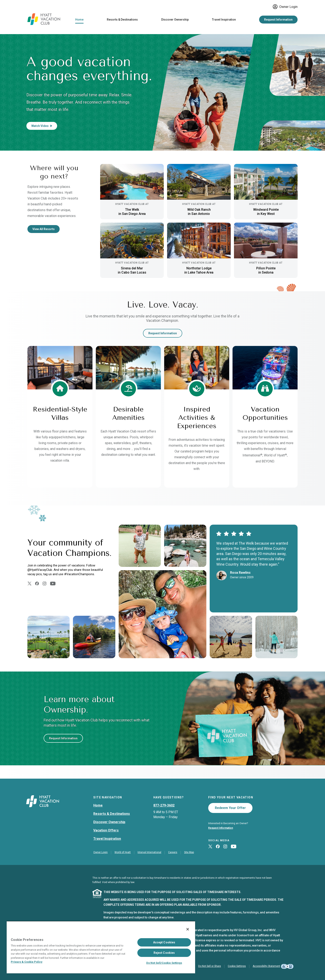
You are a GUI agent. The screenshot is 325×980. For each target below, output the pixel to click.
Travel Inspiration (224, 20)
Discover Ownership (175, 20)
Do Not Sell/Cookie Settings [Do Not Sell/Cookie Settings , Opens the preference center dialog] (164, 963)
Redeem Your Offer (230, 808)
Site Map (189, 852)
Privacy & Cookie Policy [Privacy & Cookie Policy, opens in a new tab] (27, 962)
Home (79, 20)
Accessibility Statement (266, 966)
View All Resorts (44, 229)
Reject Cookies (164, 953)
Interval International (149, 852)
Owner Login (285, 7)
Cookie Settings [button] (237, 966)
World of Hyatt (123, 852)
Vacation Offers (106, 830)
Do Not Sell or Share (210, 966)
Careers (173, 852)
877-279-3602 (164, 805)
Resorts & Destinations (122, 20)
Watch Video (42, 126)
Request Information (278, 20)
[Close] (188, 929)
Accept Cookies (164, 942)
